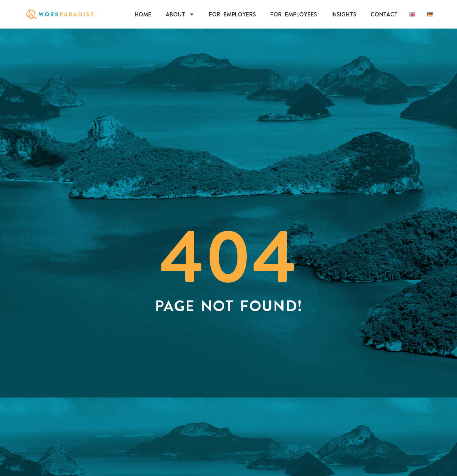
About (180, 14)
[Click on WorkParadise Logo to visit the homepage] (60, 14)
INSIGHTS (344, 14)
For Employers (232, 14)
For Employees (294, 14)
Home (143, 14)
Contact (384, 14)
